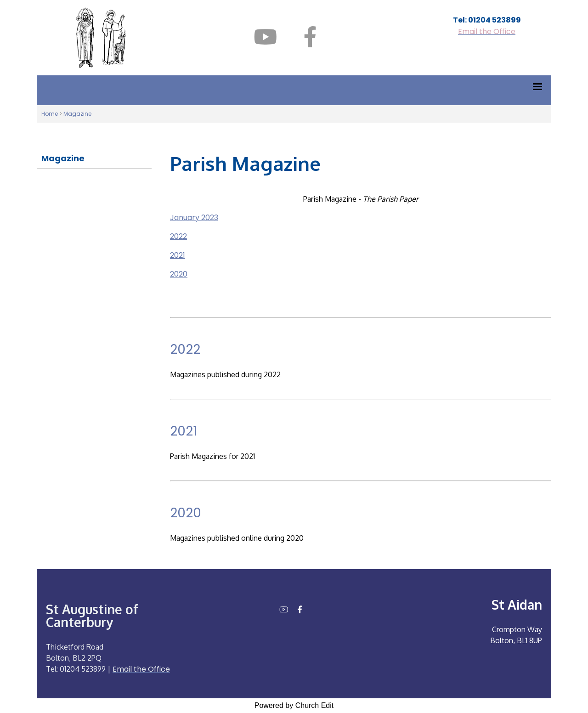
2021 (178, 255)
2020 (179, 274)
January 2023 (194, 218)
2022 (178, 236)
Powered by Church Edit (294, 705)
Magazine (77, 114)
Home (50, 114)
